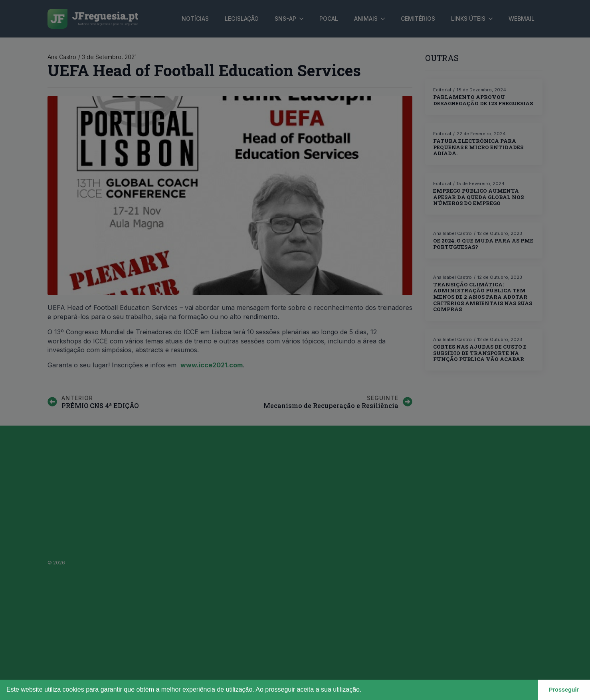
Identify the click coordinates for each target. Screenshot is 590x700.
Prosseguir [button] (564, 690)
